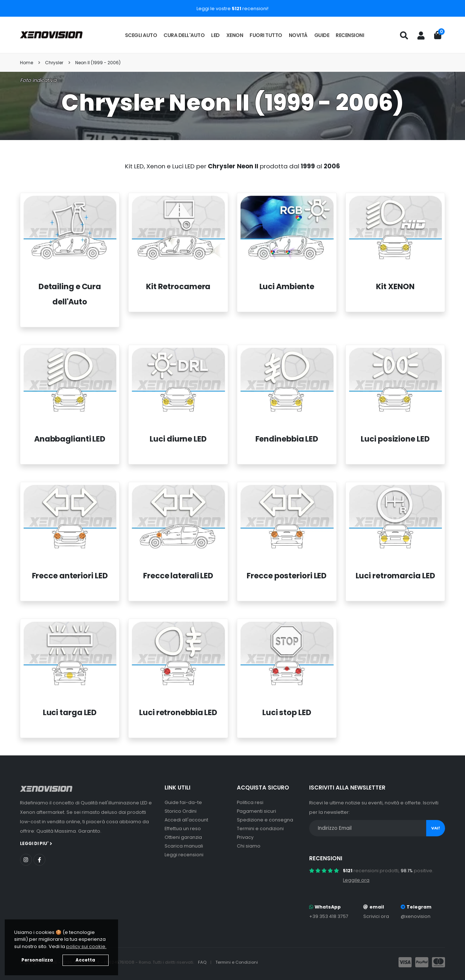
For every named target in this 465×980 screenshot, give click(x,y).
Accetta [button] (85, 960)
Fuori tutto (266, 35)
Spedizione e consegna (265, 820)
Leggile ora (356, 880)
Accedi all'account (186, 820)
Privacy (245, 837)
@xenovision (416, 916)
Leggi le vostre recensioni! (232, 9)
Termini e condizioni (260, 829)
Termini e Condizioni (237, 962)
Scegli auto (141, 35)
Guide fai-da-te (183, 802)
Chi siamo (249, 846)
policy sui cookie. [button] (86, 946)
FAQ (203, 962)
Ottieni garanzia (183, 837)
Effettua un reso (183, 829)
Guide (322, 35)
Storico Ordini (181, 811)
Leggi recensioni (184, 855)
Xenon (235, 35)
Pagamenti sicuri (256, 811)
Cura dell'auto (184, 35)
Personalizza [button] (37, 960)
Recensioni (350, 35)
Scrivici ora (376, 916)
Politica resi (250, 802)
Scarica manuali (184, 846)
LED (215, 35)
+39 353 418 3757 (329, 916)
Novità (298, 35)
